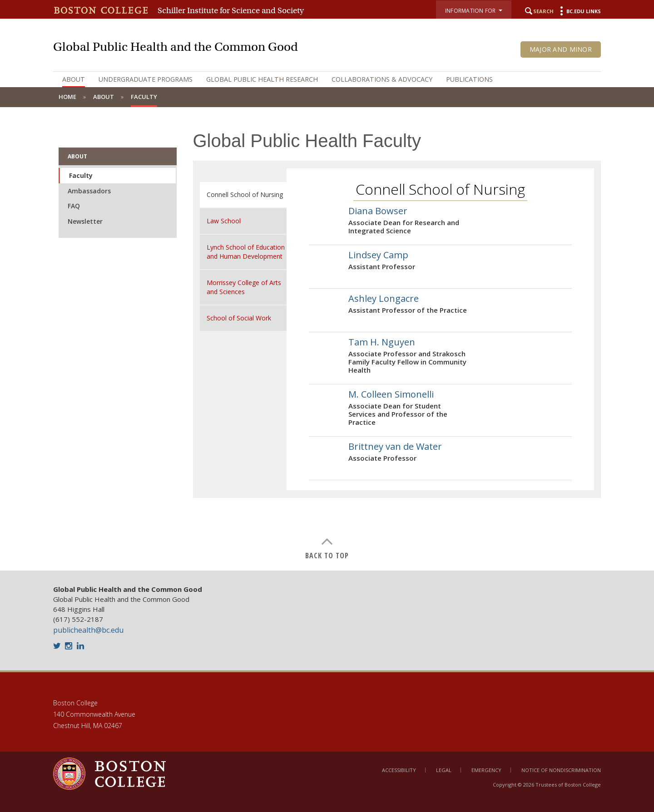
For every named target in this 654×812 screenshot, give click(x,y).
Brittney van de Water (395, 446)
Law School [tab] (224, 221)
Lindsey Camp (378, 255)
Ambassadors (89, 191)
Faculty (81, 175)
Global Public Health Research (262, 79)
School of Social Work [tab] (239, 318)
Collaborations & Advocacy (382, 79)
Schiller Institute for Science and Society (231, 10)
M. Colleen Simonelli (391, 394)
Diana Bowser (378, 211)
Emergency (486, 770)
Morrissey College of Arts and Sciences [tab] (244, 287)
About (74, 79)
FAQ (74, 206)
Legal (444, 770)
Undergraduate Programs (146, 79)
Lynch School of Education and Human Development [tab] (246, 252)
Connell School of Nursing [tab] (245, 194)
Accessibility (399, 770)
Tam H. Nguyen (382, 342)
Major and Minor (561, 49)
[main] (327, 339)
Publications (469, 79)
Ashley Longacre (384, 298)
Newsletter (85, 221)
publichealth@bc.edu (88, 630)
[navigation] (327, 79)
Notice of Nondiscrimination (561, 770)
